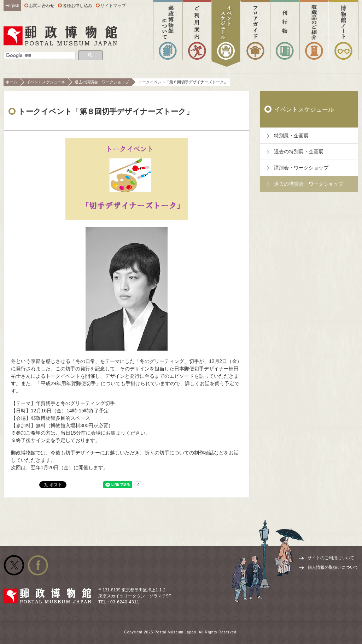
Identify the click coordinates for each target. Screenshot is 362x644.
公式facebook (38, 565)
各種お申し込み (77, 6)
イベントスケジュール (46, 82)
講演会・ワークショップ (301, 168)
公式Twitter (14, 565)
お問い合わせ (42, 6)
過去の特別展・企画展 (299, 151)
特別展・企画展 (291, 136)
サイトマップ (113, 6)
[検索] (40, 56)
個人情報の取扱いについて (333, 567)
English (12, 6)
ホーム (11, 82)
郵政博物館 (60, 36)
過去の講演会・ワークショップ (102, 82)
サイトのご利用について (331, 558)
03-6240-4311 (125, 602)
